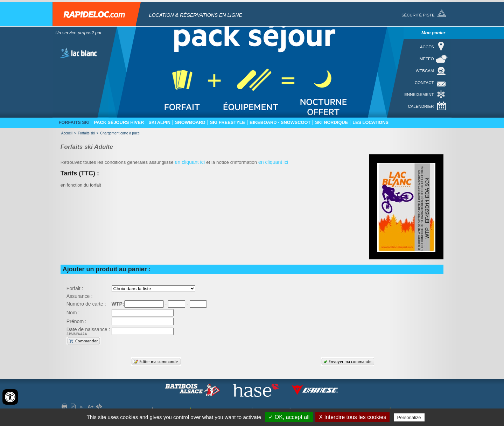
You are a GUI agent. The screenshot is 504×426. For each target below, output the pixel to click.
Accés (427, 47)
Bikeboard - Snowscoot (280, 123)
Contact (424, 83)
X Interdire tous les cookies (352, 417)
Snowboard (190, 123)
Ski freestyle (227, 123)
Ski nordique (331, 123)
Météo (427, 59)
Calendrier (421, 106)
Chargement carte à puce (120, 133)
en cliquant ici (191, 162)
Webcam (425, 71)
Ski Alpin (159, 123)
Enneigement (419, 95)
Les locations (370, 123)
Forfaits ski (74, 123)
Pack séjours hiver (119, 123)
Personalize (409, 417)
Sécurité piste (418, 15)
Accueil (67, 133)
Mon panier (433, 33)
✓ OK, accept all (289, 417)
